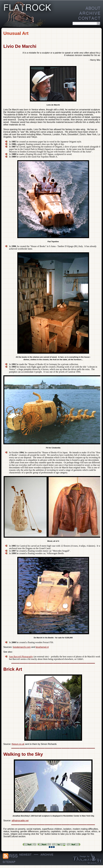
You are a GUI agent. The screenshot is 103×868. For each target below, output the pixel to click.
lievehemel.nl (42, 647)
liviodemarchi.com (22, 647)
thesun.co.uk (18, 744)
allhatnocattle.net (20, 821)
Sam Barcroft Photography (21, 657)
